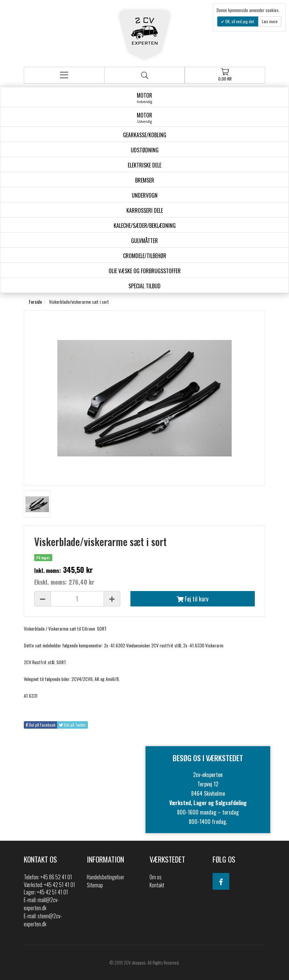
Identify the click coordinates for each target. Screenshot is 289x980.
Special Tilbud (144, 286)
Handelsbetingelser (106, 877)
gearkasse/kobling (145, 135)
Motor (144, 98)
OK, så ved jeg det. (240, 21)
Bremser (145, 180)
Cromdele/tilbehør (145, 256)
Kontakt (157, 885)
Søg (145, 75)
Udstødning (145, 150)
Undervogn (145, 195)
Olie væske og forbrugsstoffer (145, 271)
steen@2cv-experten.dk (43, 920)
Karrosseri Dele (145, 210)
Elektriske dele (144, 165)
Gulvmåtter (144, 241)
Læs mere (270, 21)
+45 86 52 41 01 (56, 877)
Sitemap (95, 885)
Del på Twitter (72, 725)
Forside (35, 302)
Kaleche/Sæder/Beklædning (145, 226)
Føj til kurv (193, 599)
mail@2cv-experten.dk (41, 904)
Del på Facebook (41, 725)
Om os (156, 877)
